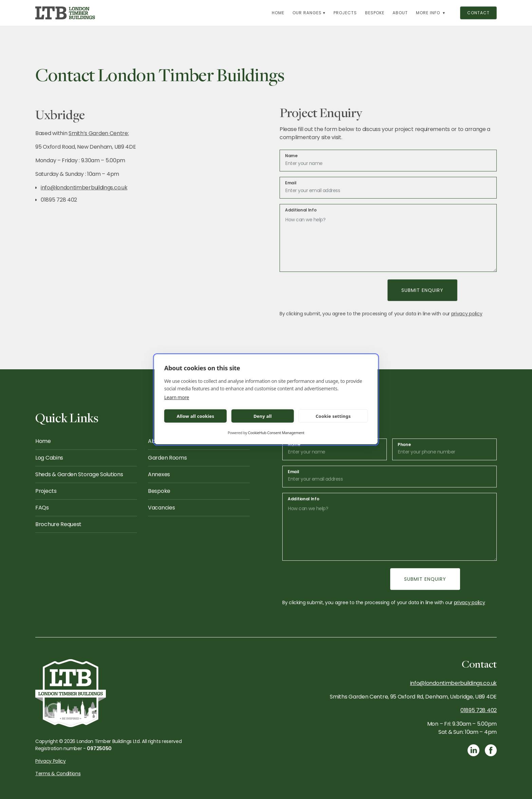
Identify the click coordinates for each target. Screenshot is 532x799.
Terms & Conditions (58, 774)
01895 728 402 (479, 710)
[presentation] (331, 290)
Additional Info (301, 210)
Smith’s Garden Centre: (99, 133)
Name (291, 156)
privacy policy (467, 314)
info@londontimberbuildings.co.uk (84, 188)
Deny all (263, 416)
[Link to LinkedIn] (473, 750)
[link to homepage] (65, 13)
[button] (309, 13)
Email (291, 183)
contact (478, 13)
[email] (388, 188)
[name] (388, 161)
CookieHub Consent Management (276, 433)
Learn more (177, 397)
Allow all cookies (196, 416)
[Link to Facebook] (491, 750)
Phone (404, 445)
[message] (388, 238)
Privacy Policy (51, 761)
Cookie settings (333, 416)
